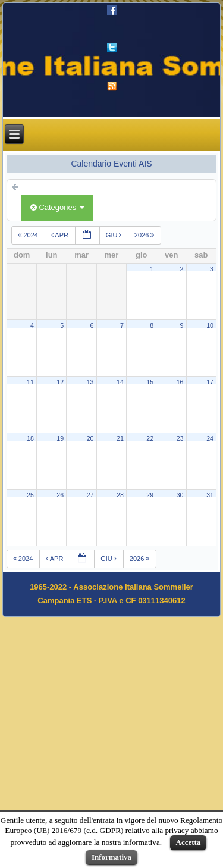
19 (60, 438)
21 (120, 438)
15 (150, 382)
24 (210, 438)
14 (120, 382)
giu (114, 235)
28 (120, 495)
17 (210, 382)
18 (30, 438)
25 (30, 495)
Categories (57, 207)
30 (180, 495)
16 (180, 382)
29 (150, 495)
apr (60, 235)
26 (60, 495)
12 (60, 382)
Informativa (111, 857)
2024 (29, 235)
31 (210, 495)
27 (90, 495)
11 (30, 382)
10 (210, 325)
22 (150, 438)
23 (180, 438)
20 (90, 438)
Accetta (189, 842)
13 (90, 382)
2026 (145, 235)
